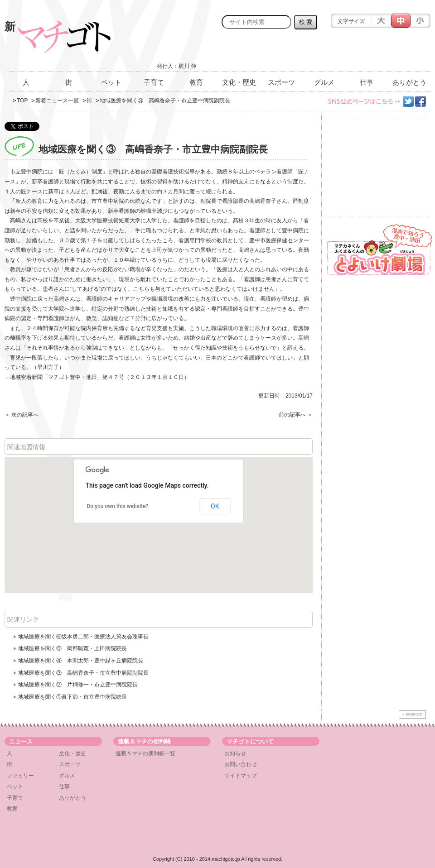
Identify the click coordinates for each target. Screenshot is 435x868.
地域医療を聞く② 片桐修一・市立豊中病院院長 (78, 685)
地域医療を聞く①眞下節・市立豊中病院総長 (72, 697)
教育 (196, 82)
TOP (22, 101)
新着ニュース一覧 (57, 101)
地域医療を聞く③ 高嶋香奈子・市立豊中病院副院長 (83, 673)
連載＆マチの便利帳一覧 (145, 753)
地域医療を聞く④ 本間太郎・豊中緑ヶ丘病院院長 (81, 661)
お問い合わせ (241, 764)
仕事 (367, 82)
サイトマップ (241, 776)
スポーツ (281, 82)
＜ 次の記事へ (22, 415)
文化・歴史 (239, 82)
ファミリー (20, 776)
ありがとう (409, 82)
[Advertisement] (324, 53)
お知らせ (235, 753)
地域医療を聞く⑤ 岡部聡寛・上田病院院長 (72, 648)
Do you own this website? (118, 506)
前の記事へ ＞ (296, 415)
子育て (154, 82)
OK (215, 506)
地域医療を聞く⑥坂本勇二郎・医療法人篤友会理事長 (83, 637)
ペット (111, 82)
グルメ (324, 82)
